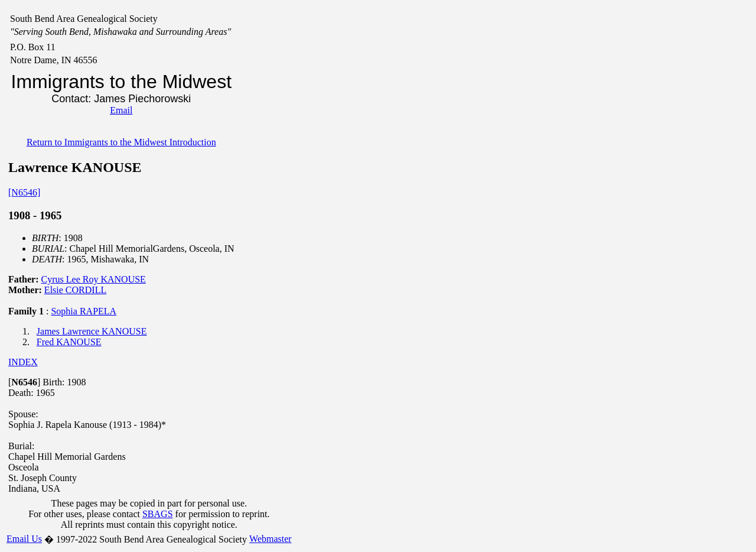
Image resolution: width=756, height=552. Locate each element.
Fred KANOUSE (69, 342)
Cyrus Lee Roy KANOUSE (94, 279)
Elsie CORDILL (75, 290)
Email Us (24, 539)
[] (24, 382)
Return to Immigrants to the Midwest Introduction (121, 142)
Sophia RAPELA (84, 311)
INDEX (23, 362)
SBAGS (158, 514)
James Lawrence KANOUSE (92, 331)
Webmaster (271, 539)
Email (121, 110)
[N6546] (24, 192)
